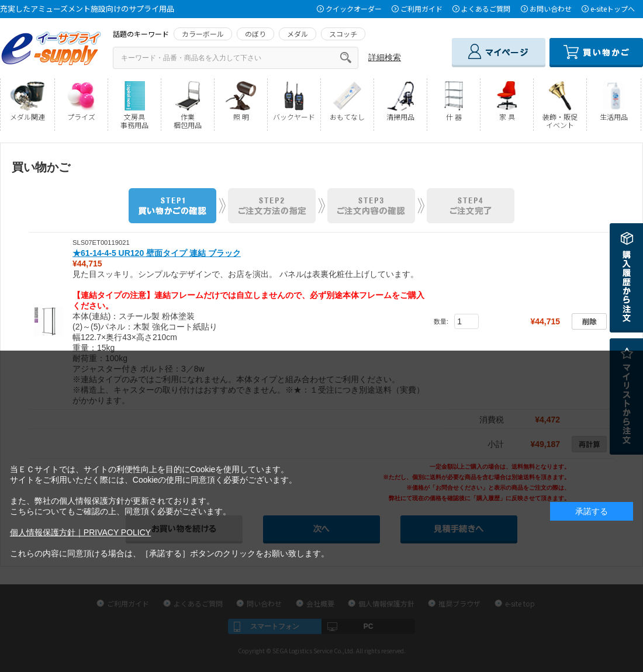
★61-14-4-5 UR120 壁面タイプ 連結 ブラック (157, 253)
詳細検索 (385, 57)
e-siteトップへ (613, 8)
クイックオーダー (354, 8)
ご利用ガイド (421, 8)
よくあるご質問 (486, 8)
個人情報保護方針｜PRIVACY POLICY (80, 532)
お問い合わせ (551, 8)
